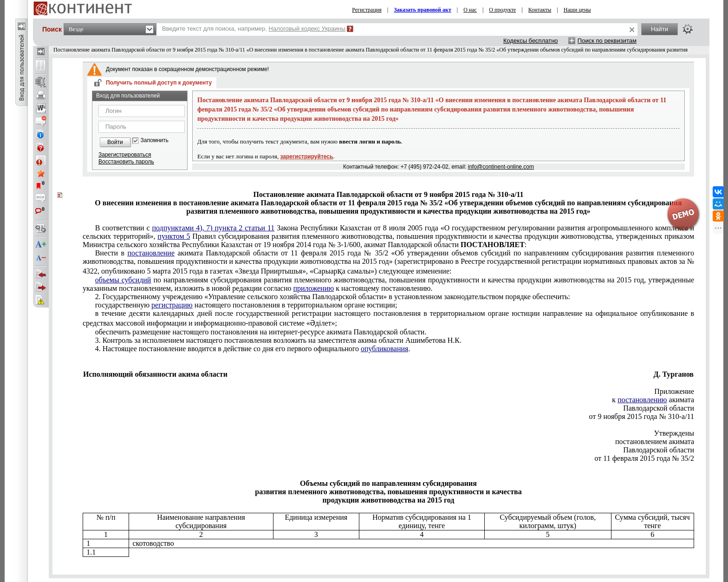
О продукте (502, 10)
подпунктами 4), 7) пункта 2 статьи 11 (213, 228)
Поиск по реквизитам (607, 41)
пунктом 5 (174, 236)
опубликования (385, 349)
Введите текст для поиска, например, (254, 29)
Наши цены (577, 10)
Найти (660, 29)
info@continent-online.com (501, 167)
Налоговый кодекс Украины (307, 29)
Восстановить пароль (126, 162)
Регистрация (367, 10)
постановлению (642, 400)
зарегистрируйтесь (307, 157)
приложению (313, 288)
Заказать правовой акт (422, 10)
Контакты (540, 10)
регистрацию (172, 305)
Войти (115, 142)
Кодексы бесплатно (531, 41)
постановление (151, 253)
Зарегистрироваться (125, 155)
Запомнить (155, 141)
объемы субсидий (123, 280)
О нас (470, 10)
